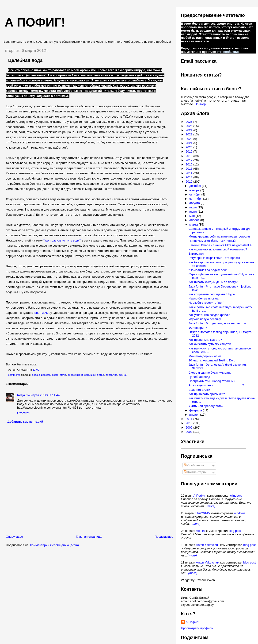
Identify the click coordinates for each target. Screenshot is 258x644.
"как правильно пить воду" (62, 240)
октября (195, 194)
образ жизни (75, 375)
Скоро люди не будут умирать (210, 373)
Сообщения (194, 465)
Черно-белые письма (203, 298)
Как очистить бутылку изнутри (210, 344)
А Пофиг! (200, 496)
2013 (190, 177)
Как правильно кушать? (205, 340)
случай (123, 375)
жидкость (45, 375)
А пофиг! (35, 22)
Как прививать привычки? (207, 394)
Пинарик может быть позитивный (212, 241)
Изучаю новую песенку (205, 319)
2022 (190, 139)
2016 (190, 164)
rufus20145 (202, 513)
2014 (190, 173)
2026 (190, 122)
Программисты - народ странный (212, 381)
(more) (211, 506)
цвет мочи (42, 313)
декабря (195, 186)
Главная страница (89, 537)
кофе (55, 375)
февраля (196, 410)
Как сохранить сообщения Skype (212, 294)
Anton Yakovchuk (208, 545)
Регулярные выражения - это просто (214, 258)
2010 (190, 423)
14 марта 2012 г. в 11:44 (43, 395)
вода (35, 375)
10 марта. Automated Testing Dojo (212, 360)
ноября (195, 190)
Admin (200, 531)
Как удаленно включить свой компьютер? (218, 249)
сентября (196, 199)
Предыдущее (164, 537)
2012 (190, 182)
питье (101, 375)
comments (14, 375)
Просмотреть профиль (197, 628)
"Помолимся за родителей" (208, 270)
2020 (190, 147)
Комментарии (195, 472)
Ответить (24, 413)
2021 (190, 143)
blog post (235, 531)
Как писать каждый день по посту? (213, 282)
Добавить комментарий (25, 422)
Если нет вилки (199, 390)
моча (63, 375)
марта (194, 224)
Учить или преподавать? (206, 406)
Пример (200, 104)
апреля (195, 220)
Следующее (14, 537)
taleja (21, 395)
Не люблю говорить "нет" (206, 303)
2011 (190, 419)
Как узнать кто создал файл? (209, 315)
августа (195, 203)
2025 (190, 126)
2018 (190, 156)
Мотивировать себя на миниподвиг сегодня (219, 236)
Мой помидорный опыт (205, 356)
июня (193, 212)
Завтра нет (196, 254)
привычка (111, 375)
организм (90, 375)
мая (192, 216)
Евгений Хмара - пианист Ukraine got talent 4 (220, 245)
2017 (190, 160)
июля (193, 207)
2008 (190, 432)
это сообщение (228, 52)
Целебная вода (25, 60)
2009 (190, 427)
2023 (190, 134)
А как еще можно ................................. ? (216, 385)
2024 (190, 130)
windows (236, 496)
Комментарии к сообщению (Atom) (54, 545)
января (195, 415)
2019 (190, 151)
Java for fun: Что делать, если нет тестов (217, 323)
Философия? (198, 328)
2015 (190, 169)
